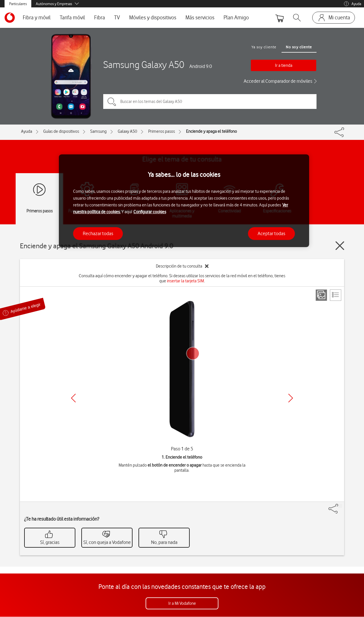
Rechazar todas (98, 233)
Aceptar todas (271, 233)
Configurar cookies (150, 212)
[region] (184, 201)
